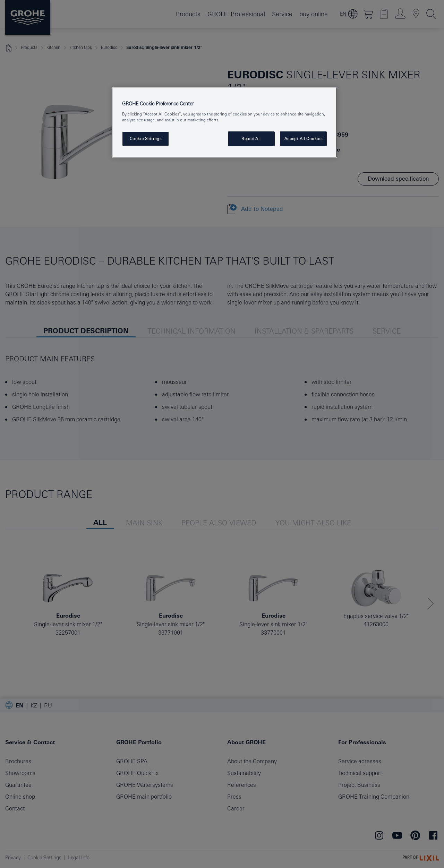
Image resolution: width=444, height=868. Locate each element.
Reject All (251, 139)
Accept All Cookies (303, 139)
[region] (224, 122)
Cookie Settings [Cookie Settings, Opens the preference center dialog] (146, 139)
